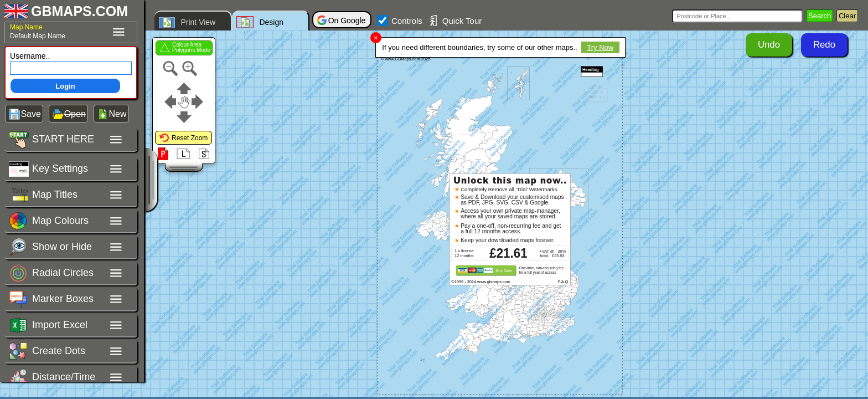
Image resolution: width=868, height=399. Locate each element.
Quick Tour (455, 21)
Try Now (600, 47)
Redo (824, 45)
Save (30, 114)
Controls (400, 21)
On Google (347, 21)
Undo (769, 45)
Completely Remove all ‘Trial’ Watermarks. (510, 189)
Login (65, 86)
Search (820, 16)
